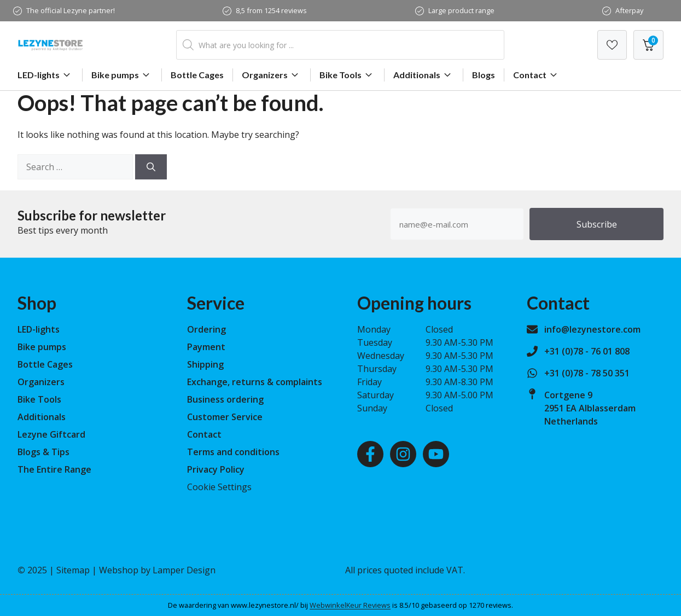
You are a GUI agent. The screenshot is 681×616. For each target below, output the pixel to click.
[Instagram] (403, 454)
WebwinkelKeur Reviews (350, 605)
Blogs (484, 75)
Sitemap (73, 570)
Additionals (424, 75)
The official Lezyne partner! (71, 10)
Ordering (206, 329)
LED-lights (45, 75)
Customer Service (225, 417)
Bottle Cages (197, 75)
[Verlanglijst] (612, 45)
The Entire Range (54, 469)
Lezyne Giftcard (51, 434)
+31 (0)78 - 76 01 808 (587, 351)
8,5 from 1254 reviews (271, 10)
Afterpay (629, 10)
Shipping (205, 364)
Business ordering (225, 399)
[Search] (151, 167)
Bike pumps (122, 75)
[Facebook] (370, 454)
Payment (206, 347)
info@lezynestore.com (592, 329)
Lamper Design (184, 570)
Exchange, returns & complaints (255, 382)
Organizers (272, 75)
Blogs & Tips (43, 452)
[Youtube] (436, 454)
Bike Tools (347, 75)
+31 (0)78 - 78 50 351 (587, 373)
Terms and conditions (233, 452)
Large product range (461, 10)
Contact (537, 75)
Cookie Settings (219, 487)
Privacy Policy (216, 469)
